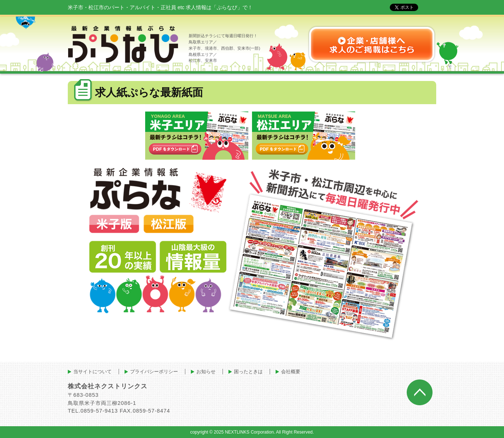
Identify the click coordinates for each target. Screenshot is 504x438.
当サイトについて (92, 372)
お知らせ (206, 372)
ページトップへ (420, 392)
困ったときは (248, 372)
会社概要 (291, 372)
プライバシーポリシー (154, 372)
